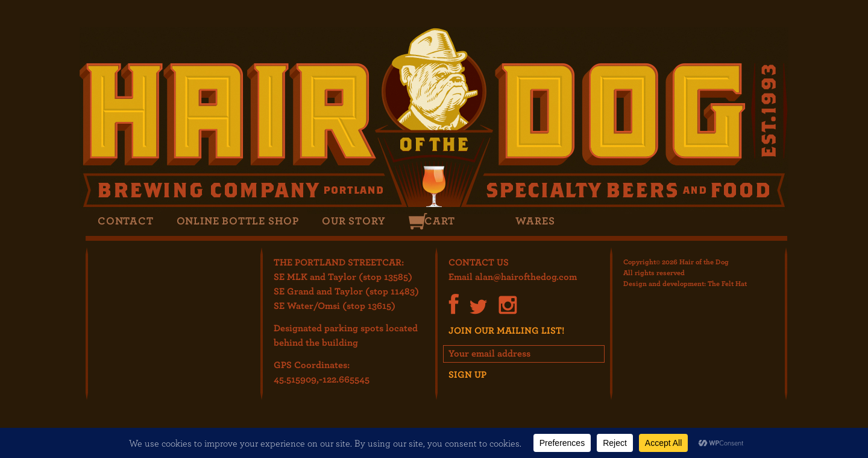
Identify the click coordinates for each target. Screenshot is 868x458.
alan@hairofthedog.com (526, 276)
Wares (535, 221)
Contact (126, 221)
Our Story (354, 221)
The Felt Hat (727, 283)
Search (484, 222)
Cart (439, 221)
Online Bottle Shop (238, 221)
